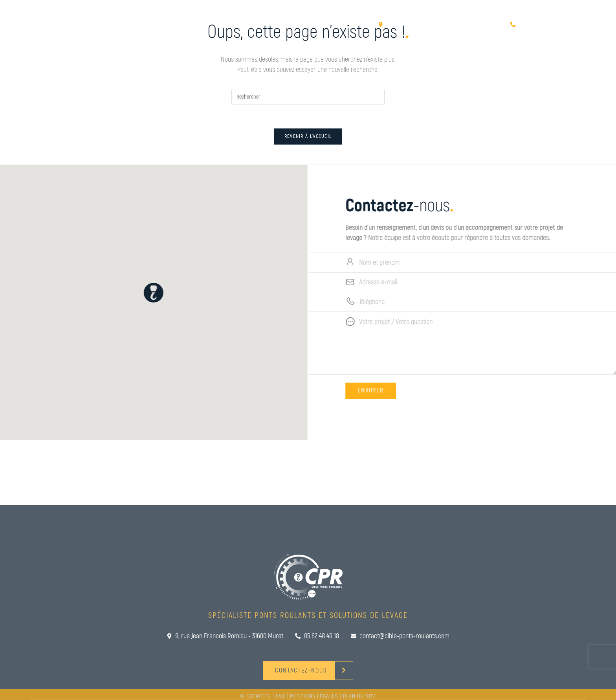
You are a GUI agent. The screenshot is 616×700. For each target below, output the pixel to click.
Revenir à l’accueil (308, 136)
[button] (143, 293)
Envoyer (381, 390)
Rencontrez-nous (470, 32)
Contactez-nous (542, 32)
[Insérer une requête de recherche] (308, 97)
